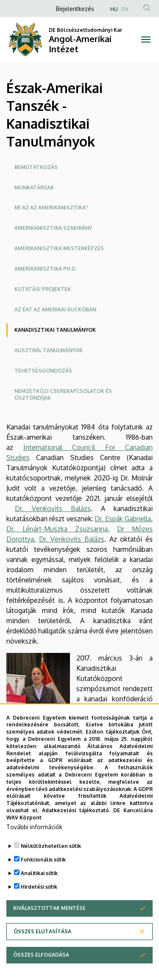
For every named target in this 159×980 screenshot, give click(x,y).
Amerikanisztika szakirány (53, 228)
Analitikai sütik (39, 900)
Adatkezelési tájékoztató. (76, 837)
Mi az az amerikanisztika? (51, 208)
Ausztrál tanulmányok (49, 350)
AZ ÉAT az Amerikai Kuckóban (55, 309)
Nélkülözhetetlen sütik (51, 873)
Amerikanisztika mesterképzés (59, 248)
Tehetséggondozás (43, 371)
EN (125, 9)
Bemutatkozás (36, 167)
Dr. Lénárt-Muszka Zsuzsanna (57, 529)
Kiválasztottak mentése (49, 935)
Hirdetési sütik (39, 914)
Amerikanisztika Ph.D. (46, 269)
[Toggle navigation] (146, 40)
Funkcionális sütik (43, 886)
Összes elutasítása (42, 958)
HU (114, 9)
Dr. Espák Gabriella (123, 519)
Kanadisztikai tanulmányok (55, 330)
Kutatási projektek (43, 289)
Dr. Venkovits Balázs (53, 508)
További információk (34, 854)
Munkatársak (34, 188)
